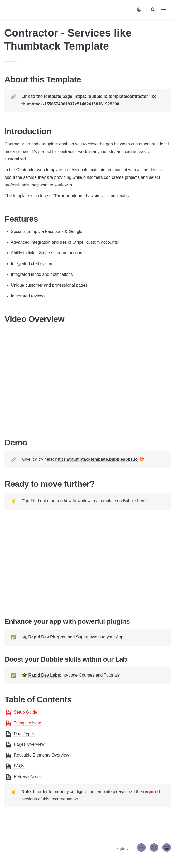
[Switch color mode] (139, 9)
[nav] (164, 9)
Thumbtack (65, 196)
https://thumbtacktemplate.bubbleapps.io (96, 459)
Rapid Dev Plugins (47, 637)
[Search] (153, 10)
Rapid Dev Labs (44, 675)
